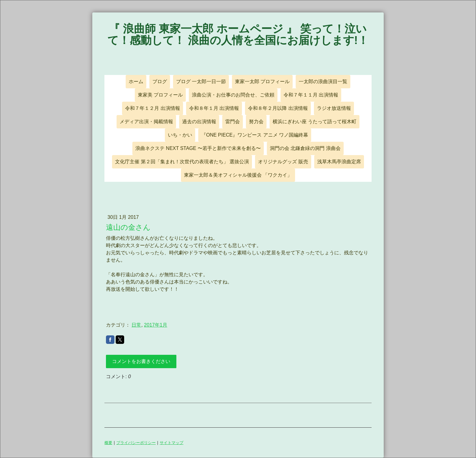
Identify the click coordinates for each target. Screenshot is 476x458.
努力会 (256, 122)
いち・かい (180, 135)
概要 (108, 443)
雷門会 (233, 122)
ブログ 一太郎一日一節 (201, 81)
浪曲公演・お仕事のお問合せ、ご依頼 (233, 95)
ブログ (160, 81)
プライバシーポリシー (136, 443)
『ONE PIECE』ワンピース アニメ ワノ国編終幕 (255, 135)
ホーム (136, 81)
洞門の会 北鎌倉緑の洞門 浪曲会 (305, 148)
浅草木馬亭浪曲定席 (339, 162)
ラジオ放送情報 (334, 108)
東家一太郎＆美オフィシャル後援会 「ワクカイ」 (238, 175)
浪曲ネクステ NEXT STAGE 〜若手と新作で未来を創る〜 (198, 148)
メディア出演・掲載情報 (146, 122)
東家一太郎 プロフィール (262, 81)
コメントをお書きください (141, 361)
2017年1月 (156, 325)
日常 (136, 325)
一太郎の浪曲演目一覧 (323, 81)
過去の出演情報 (199, 122)
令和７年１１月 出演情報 (311, 95)
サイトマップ (172, 443)
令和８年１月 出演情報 (214, 108)
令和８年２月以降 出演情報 (278, 108)
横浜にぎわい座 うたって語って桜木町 (314, 122)
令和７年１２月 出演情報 (152, 108)
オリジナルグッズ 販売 (283, 162)
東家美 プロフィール (160, 95)
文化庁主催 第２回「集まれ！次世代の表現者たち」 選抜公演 (182, 162)
